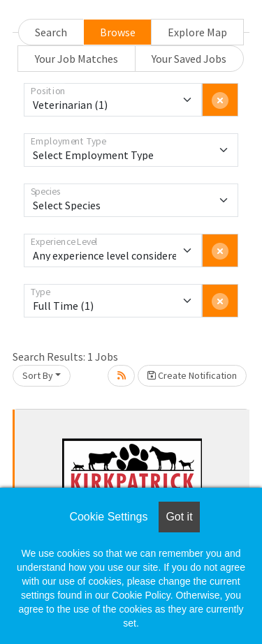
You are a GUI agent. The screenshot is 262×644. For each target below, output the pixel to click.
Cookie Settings (108, 517)
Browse (118, 32)
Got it (179, 517)
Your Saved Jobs (189, 59)
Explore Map (197, 32)
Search (51, 32)
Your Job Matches (77, 59)
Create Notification (192, 375)
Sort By (38, 375)
